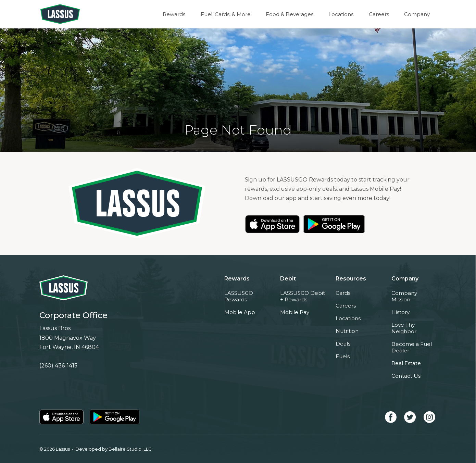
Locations (345, 14)
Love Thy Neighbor (404, 328)
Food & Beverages (295, 14)
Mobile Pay (295, 312)
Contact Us (406, 376)
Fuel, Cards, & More (232, 14)
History (400, 312)
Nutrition (347, 331)
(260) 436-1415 (58, 366)
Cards (343, 293)
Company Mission (404, 296)
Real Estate (406, 363)
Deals (343, 344)
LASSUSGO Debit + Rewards (303, 296)
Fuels (343, 356)
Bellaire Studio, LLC (130, 449)
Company (418, 14)
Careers (381, 14)
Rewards (182, 14)
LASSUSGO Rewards (239, 296)
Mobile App (240, 312)
